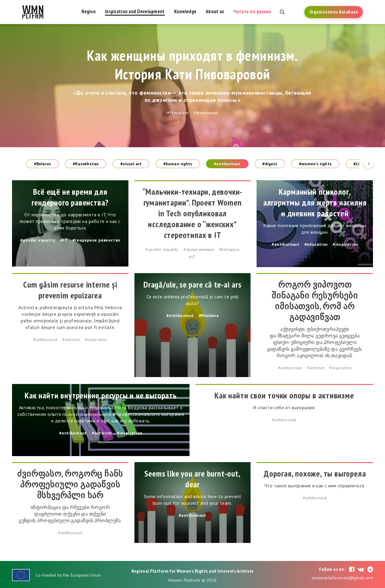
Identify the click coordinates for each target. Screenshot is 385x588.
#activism (71, 340)
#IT (64, 240)
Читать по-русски (252, 11)
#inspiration (345, 244)
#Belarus (43, 164)
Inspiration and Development (135, 11)
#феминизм (206, 113)
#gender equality (38, 240)
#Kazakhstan (86, 164)
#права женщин (199, 249)
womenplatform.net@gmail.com (342, 578)
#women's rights (315, 164)
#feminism (178, 113)
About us (215, 11)
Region (89, 11)
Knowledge (185, 11)
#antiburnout (227, 164)
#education (316, 244)
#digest (270, 164)
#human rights (178, 164)
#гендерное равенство (96, 240)
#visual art (131, 164)
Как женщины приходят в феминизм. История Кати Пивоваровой (193, 65)
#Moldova (209, 315)
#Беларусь (229, 249)
